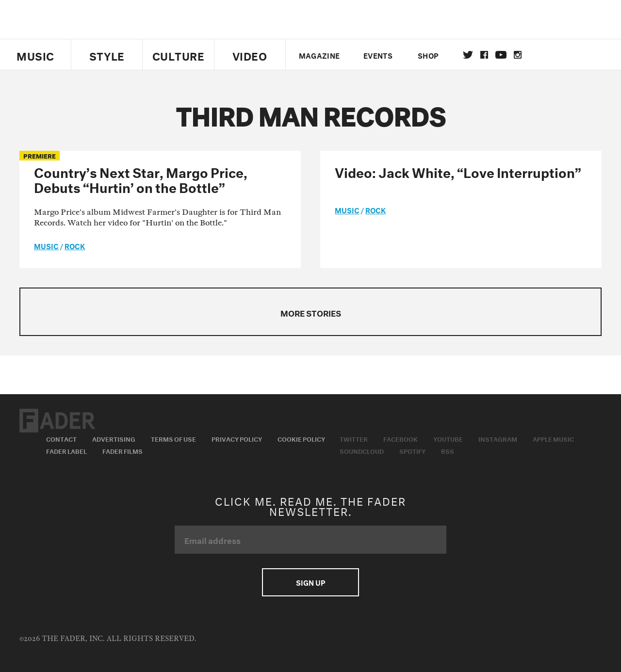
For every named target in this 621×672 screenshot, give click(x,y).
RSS (448, 450)
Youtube (448, 438)
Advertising (114, 438)
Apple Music (553, 438)
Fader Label (66, 450)
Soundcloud (362, 450)
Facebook (400, 438)
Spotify (412, 450)
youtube (501, 55)
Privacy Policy (237, 438)
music (46, 245)
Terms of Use (173, 438)
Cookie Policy (301, 438)
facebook (484, 55)
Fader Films (123, 450)
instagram (518, 55)
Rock (75, 245)
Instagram (498, 438)
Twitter (468, 55)
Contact (61, 438)
